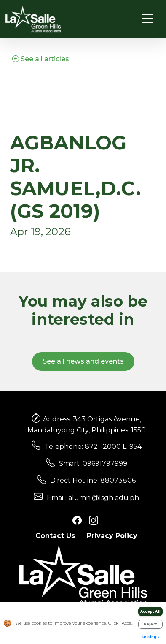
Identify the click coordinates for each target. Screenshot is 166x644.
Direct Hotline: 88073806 (93, 480)
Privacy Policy (112, 536)
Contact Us (55, 536)
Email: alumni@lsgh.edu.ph (93, 498)
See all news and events (83, 361)
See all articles (41, 59)
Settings (150, 637)
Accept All (150, 611)
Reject (150, 624)
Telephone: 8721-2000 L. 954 (93, 447)
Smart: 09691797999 (93, 463)
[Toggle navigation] (148, 19)
